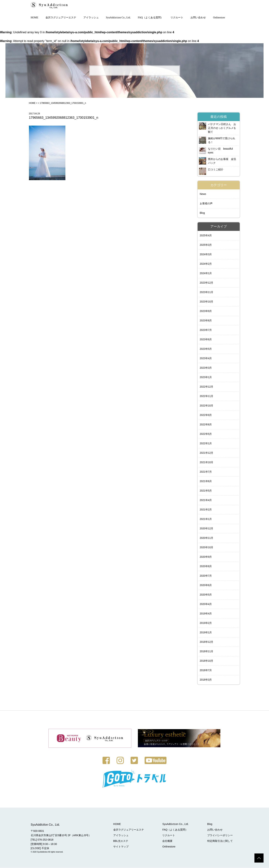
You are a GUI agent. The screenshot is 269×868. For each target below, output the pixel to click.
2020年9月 (206, 557)
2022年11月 (207, 396)
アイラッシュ (91, 18)
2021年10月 (207, 463)
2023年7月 (206, 330)
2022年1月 (206, 444)
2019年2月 (206, 623)
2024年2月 (206, 264)
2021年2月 (206, 510)
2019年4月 (206, 614)
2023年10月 (207, 302)
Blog (202, 213)
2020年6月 (206, 586)
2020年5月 (206, 595)
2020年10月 (207, 548)
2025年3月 (206, 245)
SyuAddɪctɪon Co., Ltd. (118, 18)
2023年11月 (207, 292)
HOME (35, 18)
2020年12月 (207, 529)
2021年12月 (207, 453)
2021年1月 (206, 519)
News (203, 194)
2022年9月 (206, 415)
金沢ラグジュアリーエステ (61, 18)
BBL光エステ (121, 841)
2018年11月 (207, 652)
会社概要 (168, 841)
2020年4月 (206, 604)
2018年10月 (207, 661)
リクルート (177, 18)
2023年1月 (206, 378)
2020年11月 (207, 538)
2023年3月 (206, 368)
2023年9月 (206, 311)
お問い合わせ (198, 18)
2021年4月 (206, 500)
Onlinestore (219, 18)
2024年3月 (206, 255)
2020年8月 (206, 567)
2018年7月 (206, 671)
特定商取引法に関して (220, 841)
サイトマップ (122, 847)
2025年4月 (206, 236)
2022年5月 (206, 434)
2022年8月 (206, 425)
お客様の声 (206, 204)
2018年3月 (206, 680)
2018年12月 (207, 642)
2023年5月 (206, 349)
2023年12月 (207, 283)
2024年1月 (206, 274)
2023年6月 (206, 340)
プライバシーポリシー (220, 835)
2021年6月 (206, 482)
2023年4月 (206, 359)
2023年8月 (206, 321)
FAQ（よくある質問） (151, 18)
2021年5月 (206, 491)
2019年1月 (206, 633)
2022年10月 (207, 406)
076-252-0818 (45, 840)
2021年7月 (206, 472)
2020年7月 (206, 576)
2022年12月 (207, 387)
